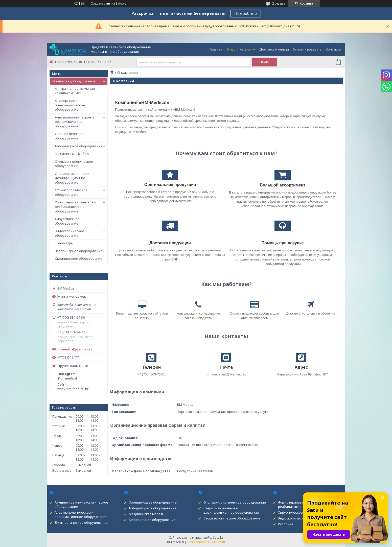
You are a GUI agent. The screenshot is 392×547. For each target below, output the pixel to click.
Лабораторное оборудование (79, 146)
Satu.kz (218, 538)
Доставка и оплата (274, 49)
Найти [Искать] (265, 62)
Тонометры (64, 243)
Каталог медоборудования (73, 81)
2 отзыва (279, 3)
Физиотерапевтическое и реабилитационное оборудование (76, 207)
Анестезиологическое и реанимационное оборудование (74, 122)
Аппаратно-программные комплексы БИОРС (75, 91)
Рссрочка (286, 524)
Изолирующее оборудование (153, 502)
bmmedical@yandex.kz (75, 349)
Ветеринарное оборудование (79, 251)
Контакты (333, 49)
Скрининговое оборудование (79, 258)
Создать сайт (100, 4)
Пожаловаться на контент (206, 542)
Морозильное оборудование (152, 520)
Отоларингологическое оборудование (74, 164)
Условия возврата (307, 49)
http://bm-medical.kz (73, 389)
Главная (216, 49)
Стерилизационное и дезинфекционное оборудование (72, 178)
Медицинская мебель (73, 154)
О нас (231, 49)
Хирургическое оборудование (67, 221)
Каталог (246, 49)
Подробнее (246, 13)
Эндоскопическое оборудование (70, 233)
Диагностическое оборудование (69, 136)
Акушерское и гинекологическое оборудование (70, 105)
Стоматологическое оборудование (71, 192)
